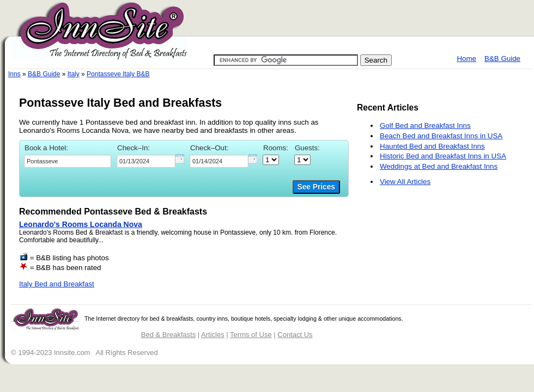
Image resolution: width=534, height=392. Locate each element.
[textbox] (68, 161)
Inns (14, 74)
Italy (74, 74)
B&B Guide (502, 59)
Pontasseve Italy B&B (118, 74)
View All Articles (405, 182)
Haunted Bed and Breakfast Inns (432, 146)
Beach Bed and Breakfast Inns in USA (441, 136)
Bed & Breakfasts (168, 335)
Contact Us (295, 335)
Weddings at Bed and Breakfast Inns (439, 166)
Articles (213, 335)
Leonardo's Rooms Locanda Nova (81, 224)
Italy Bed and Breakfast (57, 284)
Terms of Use (251, 335)
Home (466, 59)
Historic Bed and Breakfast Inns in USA (443, 156)
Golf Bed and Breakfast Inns (425, 125)
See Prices (316, 187)
